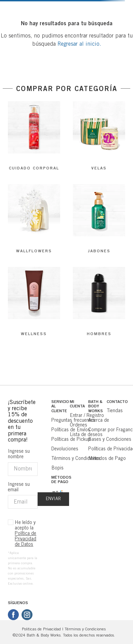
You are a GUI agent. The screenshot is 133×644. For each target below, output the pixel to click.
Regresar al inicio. (79, 44)
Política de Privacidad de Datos (25, 539)
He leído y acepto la (25, 533)
